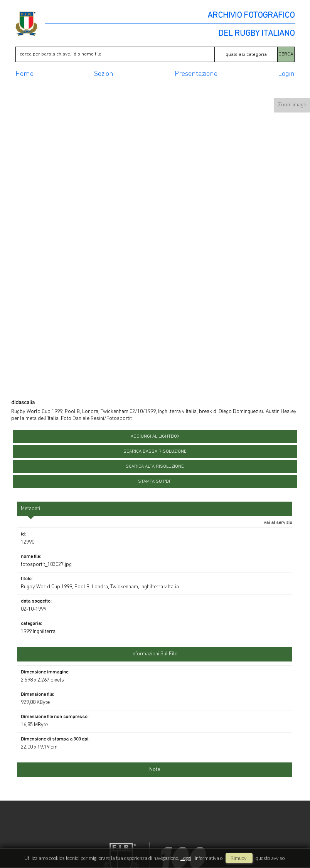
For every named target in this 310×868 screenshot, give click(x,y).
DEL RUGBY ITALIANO (256, 34)
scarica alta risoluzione (155, 467)
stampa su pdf (155, 482)
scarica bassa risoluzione (155, 452)
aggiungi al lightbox (155, 437)
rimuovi (239, 858)
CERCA (286, 54)
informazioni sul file (154, 654)
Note (155, 770)
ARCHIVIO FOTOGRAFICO (251, 16)
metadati (30, 509)
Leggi (186, 858)
